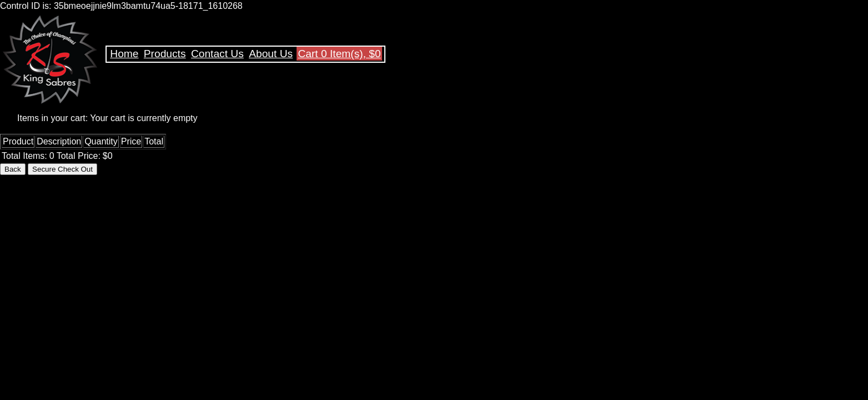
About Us (271, 54)
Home (124, 54)
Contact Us (217, 54)
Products (165, 54)
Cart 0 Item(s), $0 (339, 54)
